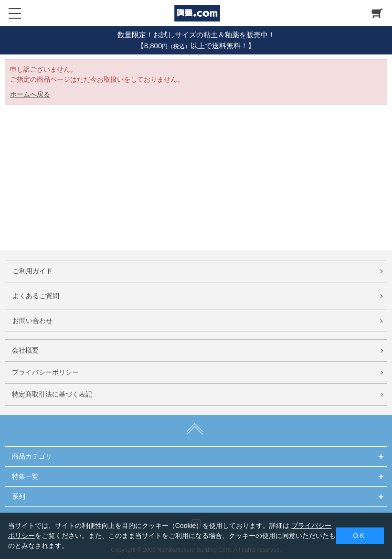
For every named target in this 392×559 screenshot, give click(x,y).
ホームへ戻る (30, 94)
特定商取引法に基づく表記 (52, 394)
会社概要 (25, 350)
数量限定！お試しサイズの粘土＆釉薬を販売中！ (196, 35)
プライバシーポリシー (45, 372)
